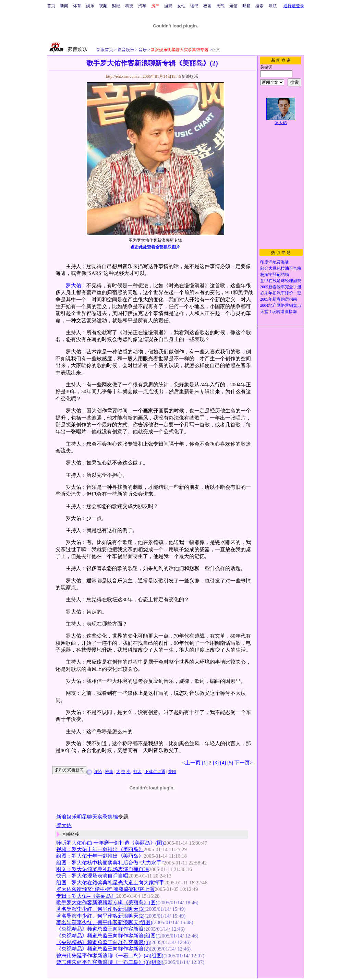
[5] (230, 763)
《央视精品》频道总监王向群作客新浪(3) (103, 942)
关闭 (172, 772)
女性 (181, 6)
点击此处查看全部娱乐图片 (155, 247)
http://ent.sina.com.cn (124, 76)
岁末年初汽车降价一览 (281, 293)
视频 (103, 6)
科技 (129, 6)
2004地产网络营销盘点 (281, 305)
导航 (273, 6)
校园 (207, 6)
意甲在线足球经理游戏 (281, 281)
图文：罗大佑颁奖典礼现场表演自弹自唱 (102, 869)
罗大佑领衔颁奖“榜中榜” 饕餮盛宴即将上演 (105, 889)
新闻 (64, 6)
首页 (51, 6)
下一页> (244, 763)
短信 (233, 6)
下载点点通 (155, 772)
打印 (137, 772)
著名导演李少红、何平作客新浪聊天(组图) (104, 922)
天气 (220, 6)
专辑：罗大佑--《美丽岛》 (86, 896)
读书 (194, 6)
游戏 (168, 6)
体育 (77, 6)
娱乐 (90, 6)
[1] (205, 763)
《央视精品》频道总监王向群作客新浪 (100, 929)
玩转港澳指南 (285, 312)
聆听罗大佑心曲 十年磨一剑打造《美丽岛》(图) (110, 843)
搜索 (259, 6)
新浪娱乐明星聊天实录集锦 (87, 817)
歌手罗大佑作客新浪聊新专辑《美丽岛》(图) (107, 903)
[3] (216, 763)
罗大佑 (74, 286)
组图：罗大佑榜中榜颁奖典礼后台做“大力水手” (110, 863)
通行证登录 (294, 6)
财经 (116, 6)
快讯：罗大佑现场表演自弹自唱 (92, 876)
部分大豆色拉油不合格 (281, 268)
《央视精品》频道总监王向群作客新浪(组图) (107, 936)
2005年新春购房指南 (279, 299)
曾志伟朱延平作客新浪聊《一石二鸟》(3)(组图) (110, 962)
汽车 (142, 6)
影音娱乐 (126, 50)
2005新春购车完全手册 (281, 287)
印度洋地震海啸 (275, 262)
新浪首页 (105, 50)
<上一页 (191, 763)
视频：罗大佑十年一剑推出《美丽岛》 (100, 849)
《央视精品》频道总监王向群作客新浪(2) (103, 949)
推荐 (109, 772)
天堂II (266, 312)
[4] (223, 763)
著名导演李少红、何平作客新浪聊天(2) (100, 916)
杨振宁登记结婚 (275, 275)
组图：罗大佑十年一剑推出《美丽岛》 (100, 856)
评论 (98, 772)
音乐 (142, 50)
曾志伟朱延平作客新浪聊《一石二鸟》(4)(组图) (110, 956)
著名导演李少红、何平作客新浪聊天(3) (100, 909)
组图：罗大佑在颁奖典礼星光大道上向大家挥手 (110, 883)
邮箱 (246, 6)
